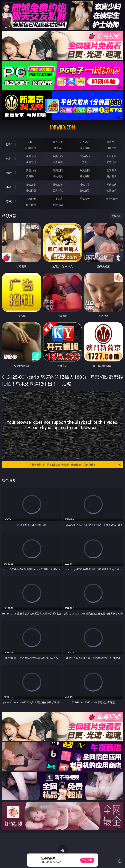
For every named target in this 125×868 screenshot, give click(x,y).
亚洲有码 (31, 162)
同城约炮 (31, 199)
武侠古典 (112, 184)
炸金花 (58, 148)
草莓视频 (85, 199)
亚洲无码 (31, 156)
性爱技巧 (112, 190)
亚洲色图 (58, 170)
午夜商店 (58, 199)
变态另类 (112, 162)
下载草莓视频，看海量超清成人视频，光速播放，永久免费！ (75, 465)
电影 (9, 159)
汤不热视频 (112, 199)
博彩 (9, 145)
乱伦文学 (58, 184)
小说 (9, 187)
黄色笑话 (85, 190)
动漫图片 (112, 170)
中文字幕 (58, 162)
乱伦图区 (85, 176)
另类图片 (112, 176)
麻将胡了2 (31, 148)
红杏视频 (31, 205)
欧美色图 (85, 170)
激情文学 (31, 184)
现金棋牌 (85, 148)
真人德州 (58, 142)
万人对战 (85, 142)
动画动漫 (112, 156)
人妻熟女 (85, 162)
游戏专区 (112, 142)
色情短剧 (58, 205)
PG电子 (31, 142)
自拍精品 (85, 156)
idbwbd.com (62, 127)
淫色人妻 (85, 184)
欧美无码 (58, 156)
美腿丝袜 (31, 176)
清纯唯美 (58, 176)
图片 (9, 173)
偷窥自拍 (31, 170)
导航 (9, 201)
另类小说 (58, 190)
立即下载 (87, 860)
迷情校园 (31, 190)
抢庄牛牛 (112, 148)
